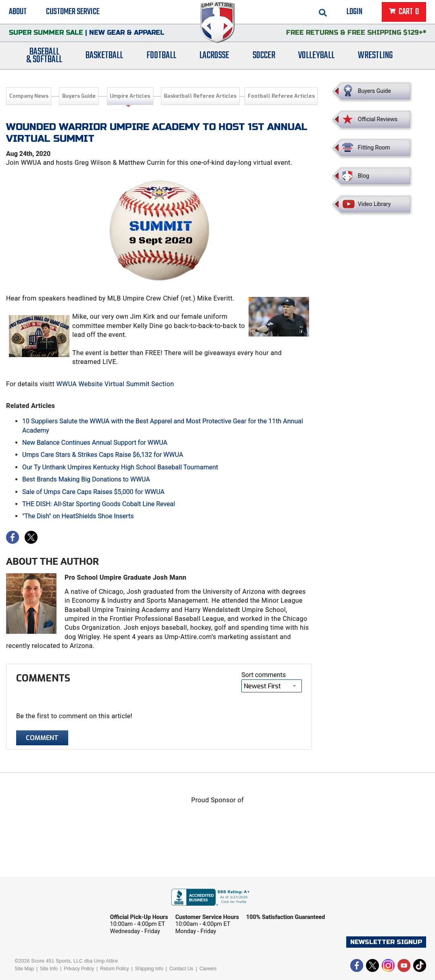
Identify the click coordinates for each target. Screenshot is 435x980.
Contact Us (181, 969)
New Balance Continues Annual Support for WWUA (95, 443)
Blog (364, 176)
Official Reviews (378, 119)
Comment (42, 738)
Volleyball (316, 58)
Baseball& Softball (44, 58)
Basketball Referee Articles (200, 96)
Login (354, 12)
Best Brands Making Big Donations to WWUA (86, 479)
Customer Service (73, 12)
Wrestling (375, 58)
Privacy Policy (79, 969)
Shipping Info (149, 969)
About (18, 12)
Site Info (49, 969)
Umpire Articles (130, 96)
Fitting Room (374, 147)
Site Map (24, 969)
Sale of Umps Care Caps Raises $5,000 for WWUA (93, 492)
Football (161, 58)
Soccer (264, 58)
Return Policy (114, 969)
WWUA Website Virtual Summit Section (115, 384)
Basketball (104, 58)
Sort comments (264, 675)
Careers (208, 969)
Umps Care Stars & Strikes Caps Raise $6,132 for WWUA (103, 455)
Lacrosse (214, 58)
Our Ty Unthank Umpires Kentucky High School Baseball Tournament (120, 467)
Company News (29, 96)
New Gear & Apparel (127, 34)
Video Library (374, 204)
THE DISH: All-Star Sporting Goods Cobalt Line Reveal (99, 504)
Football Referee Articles (281, 96)
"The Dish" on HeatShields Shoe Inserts (78, 516)
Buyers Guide (79, 96)
